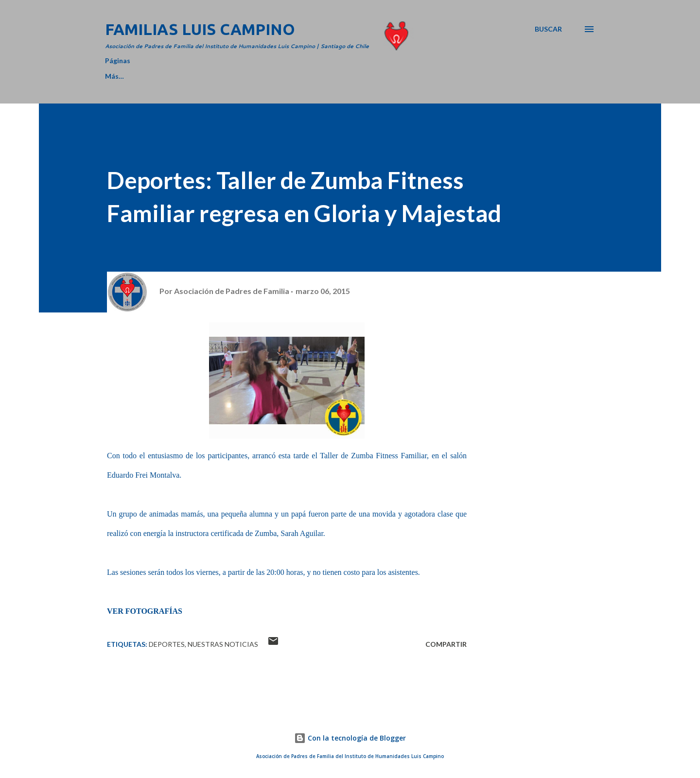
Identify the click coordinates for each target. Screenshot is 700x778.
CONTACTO (504, 76)
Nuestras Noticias (223, 644)
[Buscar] (548, 29)
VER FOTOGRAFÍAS (145, 611)
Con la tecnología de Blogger (350, 738)
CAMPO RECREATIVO (277, 76)
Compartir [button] (446, 644)
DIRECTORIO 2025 (183, 76)
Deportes (167, 644)
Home (115, 76)
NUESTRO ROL (431, 76)
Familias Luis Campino (200, 29)
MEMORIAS (360, 76)
